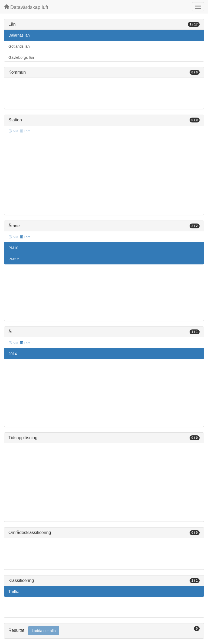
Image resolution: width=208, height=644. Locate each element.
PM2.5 (14, 259)
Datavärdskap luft (26, 7)
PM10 (13, 248)
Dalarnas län (19, 35)
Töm (25, 237)
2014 (13, 354)
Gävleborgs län (21, 57)
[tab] (104, 631)
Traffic (14, 591)
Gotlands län (19, 46)
